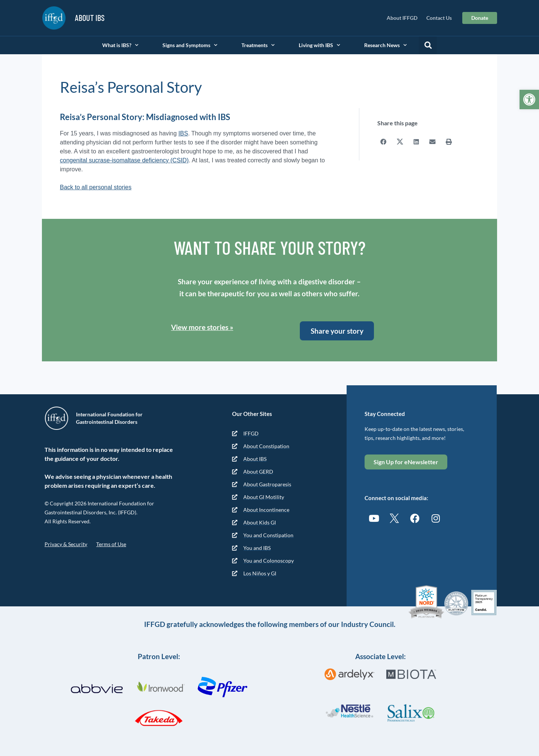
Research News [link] (386, 45)
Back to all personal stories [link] (96, 187)
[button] (428, 45)
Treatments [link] (258, 45)
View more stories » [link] (202, 327)
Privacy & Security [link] (66, 544)
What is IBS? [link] (120, 45)
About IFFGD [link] (402, 18)
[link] (529, 100)
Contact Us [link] (439, 18)
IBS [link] (183, 133)
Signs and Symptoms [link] (190, 45)
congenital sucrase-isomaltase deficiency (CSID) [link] (124, 160)
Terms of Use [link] (111, 544)
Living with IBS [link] (319, 45)
